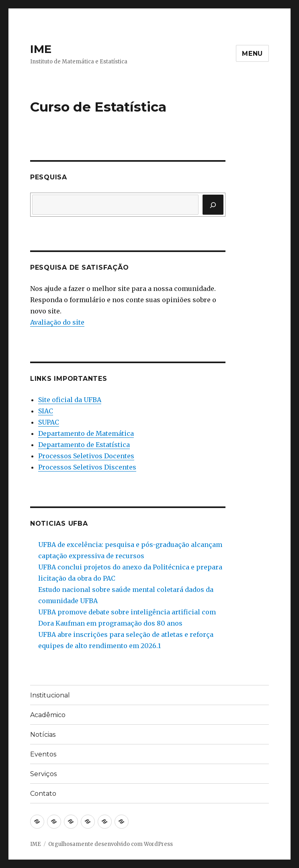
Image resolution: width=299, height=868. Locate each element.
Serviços (43, 774)
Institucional (50, 695)
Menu (252, 54)
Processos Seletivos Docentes (86, 456)
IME (41, 49)
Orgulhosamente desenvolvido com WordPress (111, 844)
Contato (43, 794)
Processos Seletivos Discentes (87, 467)
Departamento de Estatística (84, 445)
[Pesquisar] (213, 205)
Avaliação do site (57, 322)
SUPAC (49, 422)
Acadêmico (48, 715)
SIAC (46, 411)
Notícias (43, 735)
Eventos (43, 754)
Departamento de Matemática (86, 433)
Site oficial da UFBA (70, 400)
